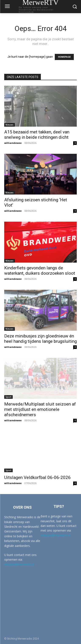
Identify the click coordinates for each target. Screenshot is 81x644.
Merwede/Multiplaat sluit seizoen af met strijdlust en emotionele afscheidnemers (40, 409)
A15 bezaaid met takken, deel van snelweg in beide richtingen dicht (37, 135)
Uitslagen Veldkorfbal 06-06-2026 (37, 477)
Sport (8, 397)
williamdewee (13, 143)
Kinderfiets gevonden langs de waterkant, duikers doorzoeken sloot (40, 271)
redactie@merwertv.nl (19, 564)
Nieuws (10, 125)
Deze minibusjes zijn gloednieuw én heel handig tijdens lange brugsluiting (40, 339)
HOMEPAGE (64, 57)
